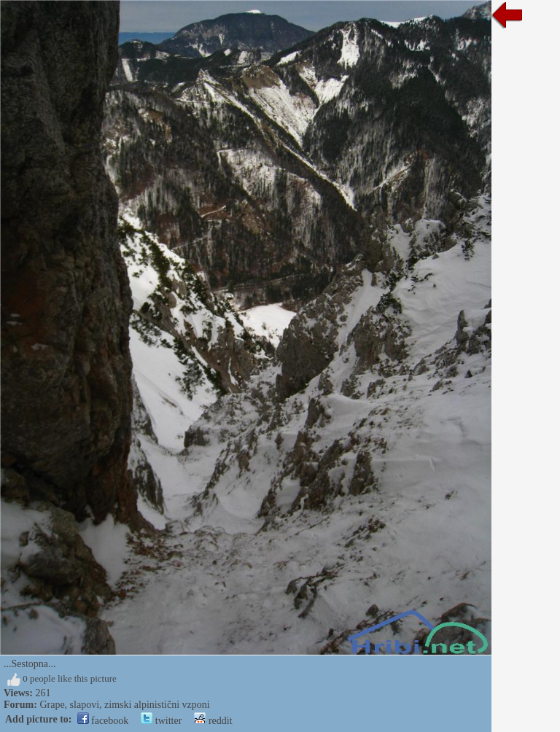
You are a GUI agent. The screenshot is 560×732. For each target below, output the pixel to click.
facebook (103, 721)
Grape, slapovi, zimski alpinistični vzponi (124, 705)
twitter (161, 721)
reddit (213, 721)
